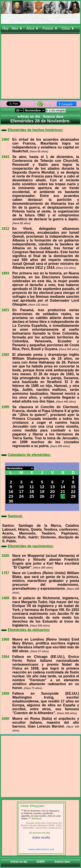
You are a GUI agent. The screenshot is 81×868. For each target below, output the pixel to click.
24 (21, 496)
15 (73, 487)
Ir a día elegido (56, 110)
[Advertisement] (40, 67)
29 (73, 496)
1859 (5, 693)
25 (32, 496)
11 (32, 487)
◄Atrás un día (29, 117)
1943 (5, 157)
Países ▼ (51, 28)
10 (21, 487)
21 (63, 492)
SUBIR (40, 862)
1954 (5, 657)
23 (11, 496)
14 (63, 487)
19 (42, 492)
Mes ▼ (17, 28)
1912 (5, 229)
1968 (5, 639)
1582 (5, 355)
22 (73, 492)
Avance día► (54, 117)
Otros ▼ (68, 28)
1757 (5, 573)
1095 (5, 407)
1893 (5, 273)
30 (11, 501)
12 (42, 487)
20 (52, 492)
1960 (5, 139)
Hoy (5, 28)
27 (52, 496)
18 (32, 492)
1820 (5, 556)
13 (52, 487)
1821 (5, 310)
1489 (5, 598)
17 (21, 492)
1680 (5, 719)
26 (42, 496)
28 (63, 496)
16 (11, 492)
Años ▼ (33, 28)
